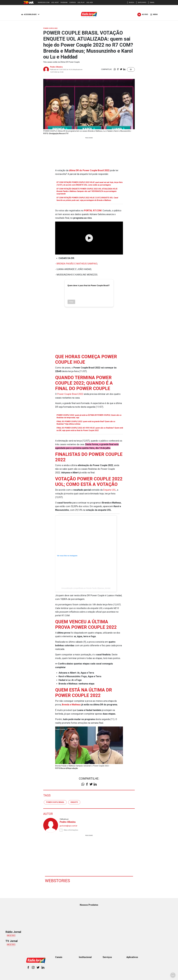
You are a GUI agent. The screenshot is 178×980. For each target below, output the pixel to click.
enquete (74, 802)
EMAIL (151, 3)
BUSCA (131, 3)
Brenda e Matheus (71, 704)
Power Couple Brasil (55, 802)
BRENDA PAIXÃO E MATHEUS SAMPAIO (77, 264)
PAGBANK (64, 2)
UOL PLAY (81, 2)
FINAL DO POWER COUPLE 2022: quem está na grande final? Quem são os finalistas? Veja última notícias (86, 422)
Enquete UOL (110, 490)
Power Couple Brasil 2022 (70, 394)
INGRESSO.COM (44, 2)
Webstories (58, 880)
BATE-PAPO (141, 3)
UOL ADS (90, 2)
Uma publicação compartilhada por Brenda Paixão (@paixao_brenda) (86, 588)
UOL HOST (55, 2)
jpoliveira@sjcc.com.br (69, 825)
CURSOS (73, 2)
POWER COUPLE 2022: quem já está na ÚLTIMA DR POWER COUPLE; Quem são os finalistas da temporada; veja (89, 416)
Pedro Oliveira (56, 67)
